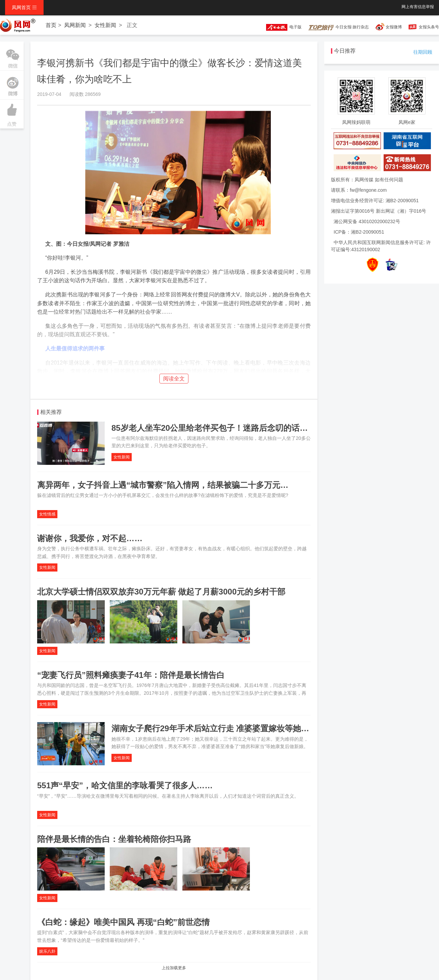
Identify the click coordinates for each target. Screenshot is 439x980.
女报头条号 (429, 27)
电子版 (281, 27)
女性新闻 (105, 25)
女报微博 (394, 27)
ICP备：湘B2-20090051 (359, 232)
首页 (51, 25)
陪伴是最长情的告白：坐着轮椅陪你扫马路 (114, 839)
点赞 (12, 113)
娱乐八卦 (47, 951)
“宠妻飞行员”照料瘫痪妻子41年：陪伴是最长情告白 (131, 675)
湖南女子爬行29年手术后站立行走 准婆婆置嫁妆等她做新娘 (218, 728)
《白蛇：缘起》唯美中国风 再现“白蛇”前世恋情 (123, 922)
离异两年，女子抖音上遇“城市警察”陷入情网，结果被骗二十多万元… (163, 485)
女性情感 (47, 514)
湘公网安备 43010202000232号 (367, 221)
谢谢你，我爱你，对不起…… (90, 538)
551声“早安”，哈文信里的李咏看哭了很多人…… (125, 785)
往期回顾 (423, 52)
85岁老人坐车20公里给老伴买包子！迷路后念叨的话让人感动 (222, 428)
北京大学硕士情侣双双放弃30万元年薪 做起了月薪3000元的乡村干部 (161, 592)
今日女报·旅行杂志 (339, 27)
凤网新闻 (75, 25)
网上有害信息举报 (418, 7)
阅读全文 (174, 379)
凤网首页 (24, 7)
